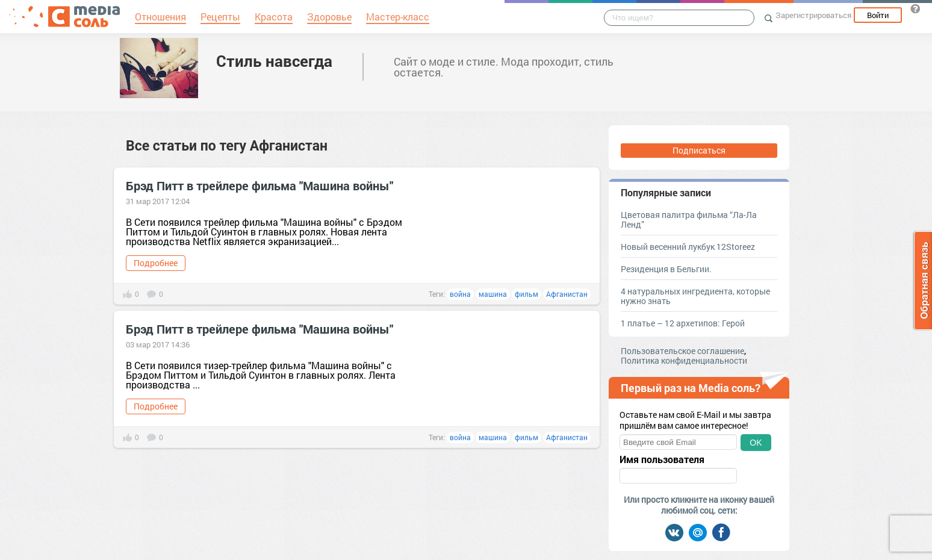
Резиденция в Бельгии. (666, 269)
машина (493, 294)
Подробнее (156, 263)
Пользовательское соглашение (682, 351)
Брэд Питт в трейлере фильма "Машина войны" (259, 185)
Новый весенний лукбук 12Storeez (688, 247)
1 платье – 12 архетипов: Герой (683, 323)
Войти (878, 15)
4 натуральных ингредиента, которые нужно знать (695, 296)
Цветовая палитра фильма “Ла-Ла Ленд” (689, 219)
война (460, 294)
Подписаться (699, 150)
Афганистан (567, 294)
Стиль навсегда (274, 61)
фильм (527, 294)
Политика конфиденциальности (684, 360)
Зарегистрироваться (813, 15)
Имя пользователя (662, 459)
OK (756, 443)
